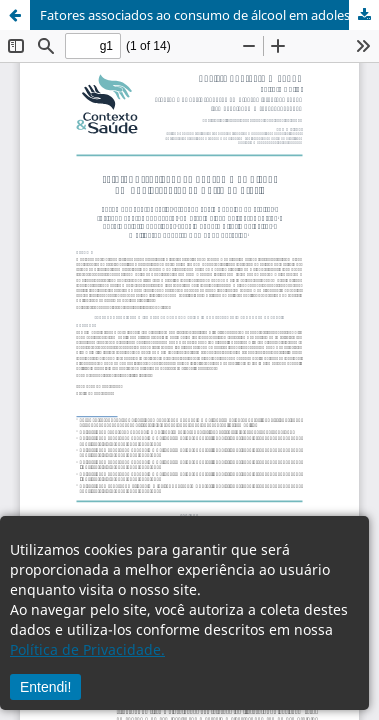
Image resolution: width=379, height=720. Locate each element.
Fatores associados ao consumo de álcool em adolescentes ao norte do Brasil (209, 15)
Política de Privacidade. (87, 649)
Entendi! (45, 687)
